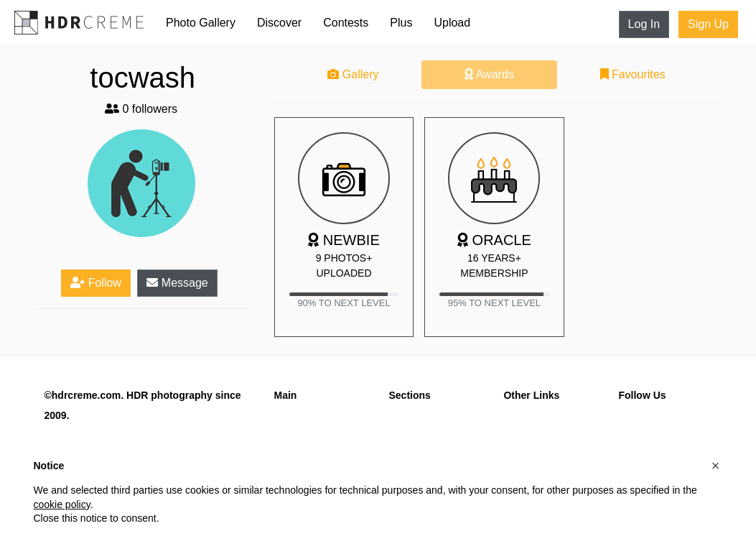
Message (177, 283)
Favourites (633, 74)
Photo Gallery (201, 23)
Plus (401, 23)
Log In (644, 24)
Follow (96, 283)
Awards (489, 74)
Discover (279, 23)
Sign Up (708, 24)
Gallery (353, 74)
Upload (452, 23)
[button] (716, 466)
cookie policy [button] (62, 504)
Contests (346, 23)
